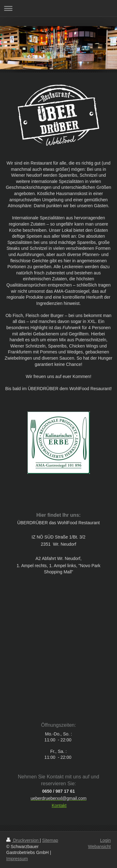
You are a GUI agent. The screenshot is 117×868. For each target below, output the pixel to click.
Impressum (17, 859)
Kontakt (59, 805)
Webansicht (99, 847)
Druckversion (23, 840)
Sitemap (50, 840)
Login (105, 840)
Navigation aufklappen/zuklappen (58, 8)
